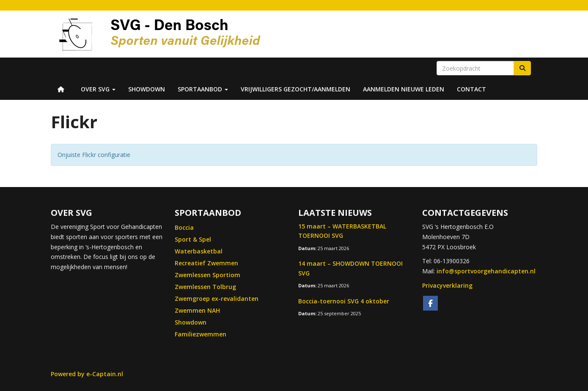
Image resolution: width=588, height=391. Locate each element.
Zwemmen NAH (197, 310)
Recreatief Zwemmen (206, 263)
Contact (471, 89)
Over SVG (98, 89)
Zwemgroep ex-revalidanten (217, 299)
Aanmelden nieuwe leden (404, 89)
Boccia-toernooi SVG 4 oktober (344, 301)
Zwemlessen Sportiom (207, 275)
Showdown (147, 89)
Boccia (184, 227)
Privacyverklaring (447, 285)
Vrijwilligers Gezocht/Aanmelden (295, 89)
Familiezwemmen (201, 334)
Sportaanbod (203, 89)
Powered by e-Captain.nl (87, 374)
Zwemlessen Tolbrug (205, 287)
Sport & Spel (193, 239)
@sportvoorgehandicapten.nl (486, 271)
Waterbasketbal (199, 251)
